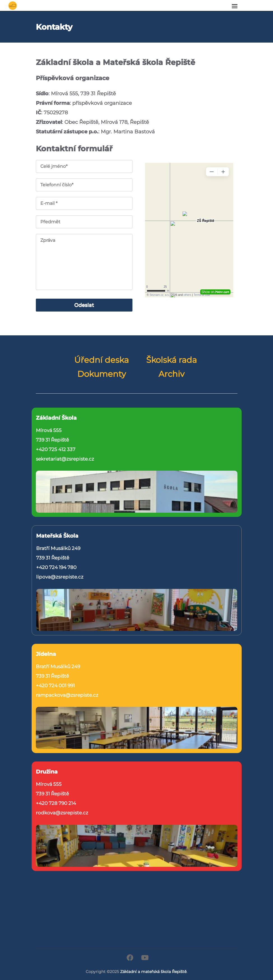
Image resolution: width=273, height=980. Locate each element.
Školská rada (172, 360)
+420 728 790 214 (56, 803)
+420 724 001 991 (55, 686)
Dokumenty (102, 374)
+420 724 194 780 (56, 567)
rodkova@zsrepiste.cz (62, 813)
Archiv (172, 374)
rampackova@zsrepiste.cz (67, 695)
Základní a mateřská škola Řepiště (153, 972)
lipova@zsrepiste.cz (60, 577)
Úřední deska (102, 360)
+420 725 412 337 (56, 449)
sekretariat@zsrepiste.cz (65, 459)
